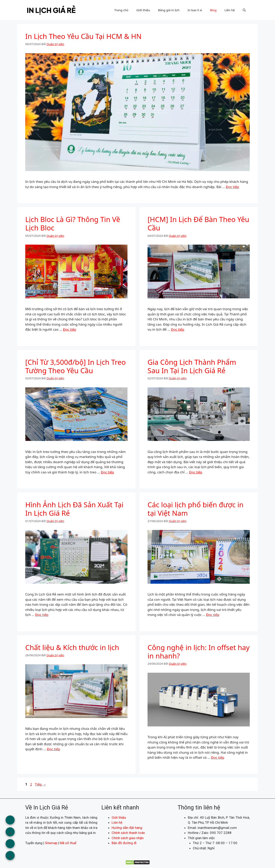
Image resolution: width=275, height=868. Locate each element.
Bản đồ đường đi (124, 843)
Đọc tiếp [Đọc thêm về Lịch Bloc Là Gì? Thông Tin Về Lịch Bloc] (70, 329)
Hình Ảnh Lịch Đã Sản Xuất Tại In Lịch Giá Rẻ (74, 509)
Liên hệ (230, 10)
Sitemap (51, 843)
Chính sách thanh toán (128, 833)
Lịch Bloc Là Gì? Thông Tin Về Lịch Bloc (73, 223)
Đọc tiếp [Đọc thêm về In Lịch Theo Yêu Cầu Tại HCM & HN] (233, 187)
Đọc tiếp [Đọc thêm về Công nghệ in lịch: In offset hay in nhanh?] (218, 757)
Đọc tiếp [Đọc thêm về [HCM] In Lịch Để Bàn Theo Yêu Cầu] (178, 329)
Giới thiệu (143, 10)
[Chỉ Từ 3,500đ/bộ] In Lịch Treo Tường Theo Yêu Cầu (75, 366)
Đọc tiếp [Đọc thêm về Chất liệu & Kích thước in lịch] (54, 749)
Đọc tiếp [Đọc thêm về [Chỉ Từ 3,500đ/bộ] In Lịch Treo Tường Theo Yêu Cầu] (107, 472)
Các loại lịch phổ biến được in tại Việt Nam (196, 509)
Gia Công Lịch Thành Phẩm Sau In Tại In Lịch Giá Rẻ (192, 366)
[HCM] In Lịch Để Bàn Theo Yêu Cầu (198, 223)
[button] (244, 10)
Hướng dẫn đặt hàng (127, 828)
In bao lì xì (195, 10)
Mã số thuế (68, 843)
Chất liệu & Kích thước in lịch (72, 647)
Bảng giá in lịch (169, 10)
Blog (213, 10)
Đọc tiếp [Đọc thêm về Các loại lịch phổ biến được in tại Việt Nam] (213, 615)
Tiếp (40, 784)
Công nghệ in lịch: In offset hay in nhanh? (199, 652)
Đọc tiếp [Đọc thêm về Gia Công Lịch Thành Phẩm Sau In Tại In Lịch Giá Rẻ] (196, 472)
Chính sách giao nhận (128, 838)
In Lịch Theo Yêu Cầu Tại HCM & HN (83, 36)
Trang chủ (121, 10)
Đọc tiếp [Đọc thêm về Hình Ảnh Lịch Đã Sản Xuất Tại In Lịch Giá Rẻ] (42, 615)
